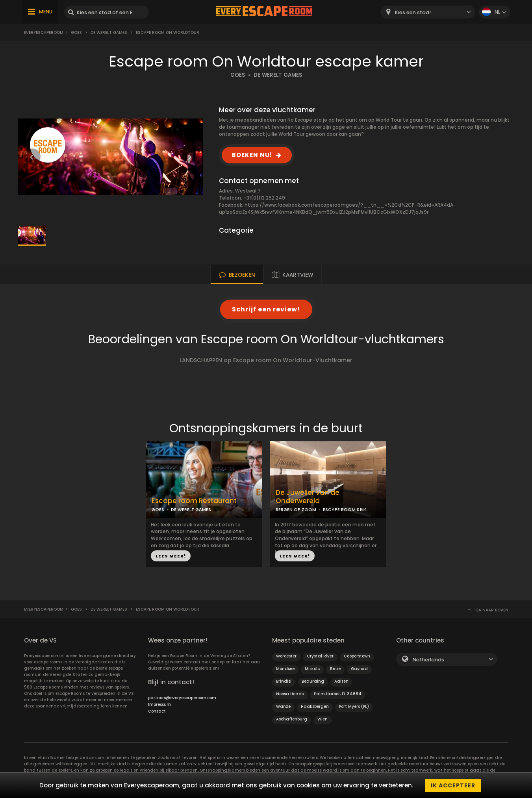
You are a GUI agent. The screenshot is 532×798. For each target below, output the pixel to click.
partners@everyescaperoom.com (182, 698)
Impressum (159, 704)
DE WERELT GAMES (278, 75)
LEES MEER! (171, 556)
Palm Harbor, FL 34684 (338, 694)
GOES (238, 75)
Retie (335, 669)
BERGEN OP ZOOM (296, 509)
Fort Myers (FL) (354, 706)
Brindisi (284, 681)
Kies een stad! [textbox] (413, 12)
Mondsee (285, 669)
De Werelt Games (109, 32)
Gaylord (359, 669)
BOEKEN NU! (252, 155)
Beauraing (313, 681)
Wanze (283, 706)
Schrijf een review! (266, 309)
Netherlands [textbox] (428, 660)
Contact (157, 711)
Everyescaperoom (44, 32)
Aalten (341, 681)
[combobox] (428, 12)
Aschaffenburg (292, 719)
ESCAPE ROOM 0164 (345, 509)
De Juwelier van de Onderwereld (308, 497)
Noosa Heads (290, 694)
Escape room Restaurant (194, 501)
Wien (323, 719)
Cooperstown (357, 656)
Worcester (286, 656)
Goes (76, 32)
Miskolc (312, 669)
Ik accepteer (453, 785)
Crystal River (320, 656)
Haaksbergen (315, 706)
